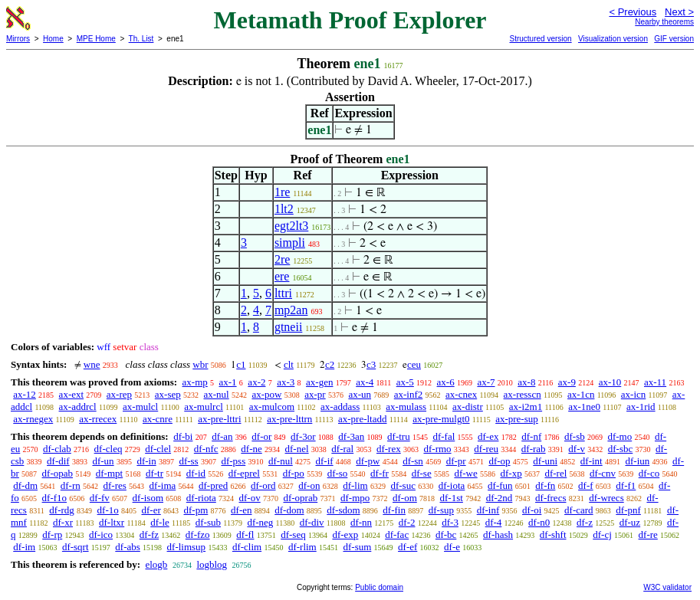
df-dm (25, 485)
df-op (499, 461)
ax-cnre (158, 419)
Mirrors (18, 39)
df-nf (531, 436)
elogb (156, 564)
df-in (146, 461)
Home (53, 39)
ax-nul (216, 394)
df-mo (619, 436)
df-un (103, 461)
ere (282, 276)
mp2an (291, 310)
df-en (241, 510)
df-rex (389, 449)
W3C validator (667, 587)
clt (289, 364)
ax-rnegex (33, 419)
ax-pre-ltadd (363, 419)
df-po (294, 473)
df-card (579, 510)
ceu (414, 364)
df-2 (407, 522)
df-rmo (437, 449)
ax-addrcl (78, 407)
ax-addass (340, 407)
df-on (309, 485)
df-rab (534, 449)
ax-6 (446, 382)
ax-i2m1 (526, 407)
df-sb (575, 436)
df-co (649, 473)
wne (92, 364)
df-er (151, 510)
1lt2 (284, 209)
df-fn (545, 485)
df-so (338, 473)
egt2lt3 (291, 226)
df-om (405, 498)
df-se (422, 473)
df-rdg (62, 510)
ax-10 (610, 382)
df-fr (380, 473)
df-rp (52, 534)
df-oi (532, 510)
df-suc (403, 485)
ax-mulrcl (204, 407)
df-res (115, 485)
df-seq (293, 534)
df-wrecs (606, 498)
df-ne (251, 449)
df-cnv (603, 473)
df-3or (303, 436)
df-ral (342, 449)
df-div (312, 522)
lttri (283, 293)
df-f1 (626, 485)
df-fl (245, 534)
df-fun (500, 485)
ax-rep (119, 394)
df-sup (441, 510)
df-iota (452, 485)
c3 (371, 364)
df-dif (58, 461)
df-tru (399, 436)
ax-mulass (406, 407)
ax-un (360, 394)
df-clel (158, 449)
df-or (261, 436)
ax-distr (468, 407)
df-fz (149, 534)
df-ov (250, 498)
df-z (585, 522)
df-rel (555, 473)
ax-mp (195, 382)
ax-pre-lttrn (289, 419)
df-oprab (300, 498)
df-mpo (355, 498)
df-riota (201, 498)
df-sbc (621, 449)
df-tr (154, 473)
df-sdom (343, 510)
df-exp (345, 534)
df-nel (297, 449)
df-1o (108, 510)
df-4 (494, 522)
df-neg (260, 522)
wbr (200, 364)
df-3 (450, 522)
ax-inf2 (409, 394)
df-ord (263, 485)
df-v (577, 449)
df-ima (163, 485)
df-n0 (539, 522)
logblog (212, 564)
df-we (465, 473)
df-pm (196, 510)
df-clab (57, 449)
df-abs (128, 547)
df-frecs (550, 498)
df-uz (630, 522)
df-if (325, 461)
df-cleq (108, 449)
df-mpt (109, 473)
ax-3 (286, 382)
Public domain (379, 587)
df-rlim (302, 547)
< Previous (633, 12)
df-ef (408, 547)
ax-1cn (581, 394)
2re (282, 259)
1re (282, 192)
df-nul (281, 461)
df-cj (602, 534)
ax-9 (567, 382)
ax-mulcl (140, 407)
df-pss (233, 461)
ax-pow (266, 394)
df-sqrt (76, 547)
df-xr (63, 522)
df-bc (446, 534)
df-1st (452, 498)
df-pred (213, 485)
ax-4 (365, 382)
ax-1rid (641, 407)
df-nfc (206, 449)
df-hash (498, 534)
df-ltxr (112, 522)
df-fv (100, 498)
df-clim (247, 547)
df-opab (58, 473)
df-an (222, 436)
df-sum (357, 547)
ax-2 (256, 382)
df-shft (553, 534)
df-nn (361, 522)
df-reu (486, 449)
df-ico (101, 534)
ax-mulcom (272, 407)
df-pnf (628, 510)
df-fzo (198, 534)
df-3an (351, 436)
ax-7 (486, 382)
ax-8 (526, 382)
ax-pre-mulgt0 (441, 419)
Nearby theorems (664, 22)
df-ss (188, 461)
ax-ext (71, 394)
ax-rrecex (98, 419)
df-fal (444, 436)
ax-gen (319, 382)
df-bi (183, 436)
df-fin (394, 510)
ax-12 (25, 394)
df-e (452, 547)
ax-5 (405, 382)
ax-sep (168, 394)
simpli (290, 243)
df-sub (208, 522)
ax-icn (633, 394)
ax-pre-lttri (219, 419)
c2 (330, 364)
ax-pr (315, 394)
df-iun (637, 461)
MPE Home (96, 39)
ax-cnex (461, 394)
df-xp (511, 473)
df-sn (413, 461)
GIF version (674, 39)
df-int (592, 461)
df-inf (488, 510)
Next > (679, 12)
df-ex (488, 436)
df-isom (148, 498)
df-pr (456, 461)
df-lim (355, 485)
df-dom (289, 510)
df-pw (368, 461)
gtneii (288, 327)
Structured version (540, 39)
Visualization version (613, 39)
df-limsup (187, 547)
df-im (24, 547)
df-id (196, 473)
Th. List (141, 39)
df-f (586, 485)
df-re (648, 534)
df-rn (71, 485)
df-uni (545, 461)
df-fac (397, 534)
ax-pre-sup (517, 419)
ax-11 (655, 382)
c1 (241, 364)
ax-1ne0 (584, 407)
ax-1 (228, 382)
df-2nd (500, 498)
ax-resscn (523, 394)
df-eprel (244, 473)
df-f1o (55, 498)
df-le (160, 522)
